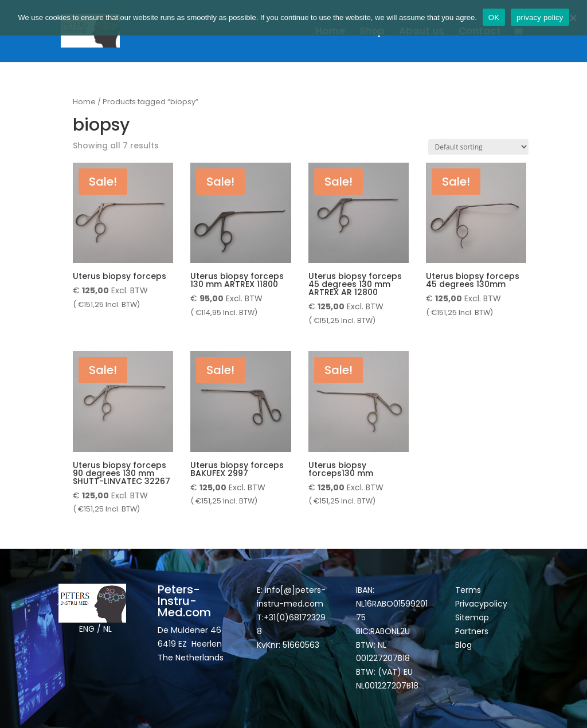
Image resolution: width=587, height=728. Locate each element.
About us (422, 32)
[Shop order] (478, 147)
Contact (480, 32)
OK (494, 17)
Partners (472, 631)
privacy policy (540, 17)
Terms (468, 590)
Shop (372, 32)
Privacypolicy (481, 604)
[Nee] (573, 18)
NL (107, 629)
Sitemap (473, 617)
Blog (463, 645)
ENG (87, 629)
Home (330, 32)
